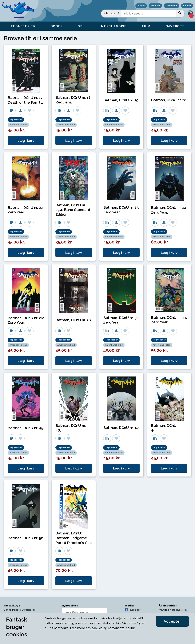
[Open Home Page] (20, 11)
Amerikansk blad (18, 125)
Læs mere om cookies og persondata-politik (102, 628)
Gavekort (175, 26)
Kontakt (187, 6)
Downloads (172, 6)
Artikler (141, 6)
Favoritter (155, 6)
